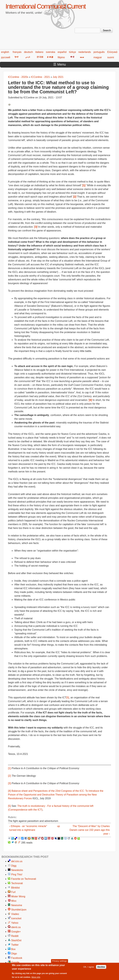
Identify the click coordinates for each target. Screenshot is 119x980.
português (99, 52)
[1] (9, 768)
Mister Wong (18, 896)
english (5, 52)
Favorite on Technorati (24, 879)
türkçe (72, 52)
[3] (9, 783)
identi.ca (16, 927)
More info (36, 978)
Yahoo (15, 923)
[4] (9, 791)
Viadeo (15, 914)
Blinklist (15, 888)
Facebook (17, 958)
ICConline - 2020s (18, 77)
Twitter (15, 945)
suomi (111, 57)
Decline (101, 968)
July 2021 (58, 77)
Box (13, 949)
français (17, 52)
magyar (98, 57)
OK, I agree (89, 968)
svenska (50, 52)
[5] (68, 698)
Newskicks (17, 870)
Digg (14, 866)
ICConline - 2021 (40, 77)
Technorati (17, 883)
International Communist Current (45, 6)
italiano (39, 52)
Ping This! (17, 874)
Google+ (16, 932)
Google (15, 962)
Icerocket (16, 918)
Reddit (15, 936)
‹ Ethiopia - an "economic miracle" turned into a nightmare (28, 828)
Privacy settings (59, 962)
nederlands (85, 52)
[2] (9, 776)
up (59, 826)
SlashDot (16, 940)
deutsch (28, 52)
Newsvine (17, 905)
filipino (61, 57)
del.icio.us (17, 861)
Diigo (14, 954)
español (62, 52)
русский (6, 57)
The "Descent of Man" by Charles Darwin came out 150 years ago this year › (90, 830)
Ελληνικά (112, 52)
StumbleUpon (19, 910)
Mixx (14, 901)
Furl (13, 892)
